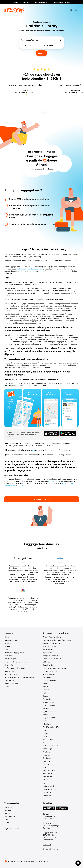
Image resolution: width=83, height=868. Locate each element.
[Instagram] (50, 849)
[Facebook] (44, 849)
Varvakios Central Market (52, 659)
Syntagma (47, 696)
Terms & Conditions (12, 684)
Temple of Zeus (49, 665)
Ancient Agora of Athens (52, 637)
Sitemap (7, 687)
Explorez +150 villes (12, 829)
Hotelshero (8, 656)
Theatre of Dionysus (50, 646)
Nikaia (45, 736)
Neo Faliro (47, 764)
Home (7, 637)
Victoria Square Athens (51, 643)
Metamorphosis (49, 786)
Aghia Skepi (47, 749)
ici (33, 450)
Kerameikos (47, 777)
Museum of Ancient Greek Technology (57, 640)
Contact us (47, 844)
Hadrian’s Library (49, 652)
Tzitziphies (47, 758)
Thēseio (46, 687)
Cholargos (47, 792)
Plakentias (47, 761)
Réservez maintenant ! (42, 499)
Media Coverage (13, 674)
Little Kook (47, 662)
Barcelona (8, 807)
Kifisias (45, 733)
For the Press (9, 671)
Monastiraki (47, 795)
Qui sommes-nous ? (12, 640)
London (7, 813)
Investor (10, 643)
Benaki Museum (49, 649)
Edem (45, 767)
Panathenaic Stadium (51, 671)
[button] (78, 863)
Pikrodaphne (48, 724)
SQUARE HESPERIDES (51, 746)
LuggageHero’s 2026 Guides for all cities (19, 677)
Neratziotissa (48, 774)
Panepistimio (48, 699)
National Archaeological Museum (55, 668)
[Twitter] (47, 849)
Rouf (45, 743)
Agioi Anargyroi (49, 702)
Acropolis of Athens (50, 680)
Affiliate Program (10, 659)
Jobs (9, 646)
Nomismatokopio (49, 789)
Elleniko (46, 780)
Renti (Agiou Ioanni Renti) (52, 727)
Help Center (9, 665)
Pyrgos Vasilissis (49, 718)
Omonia (46, 690)
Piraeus (46, 684)
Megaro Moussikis (50, 770)
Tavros (45, 715)
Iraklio (45, 730)
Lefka (45, 721)
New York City (10, 816)
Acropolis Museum (50, 674)
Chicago (8, 810)
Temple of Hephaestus (51, 656)
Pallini (45, 693)
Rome (7, 823)
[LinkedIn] (57, 849)
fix (44, 783)
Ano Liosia (47, 752)
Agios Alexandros (49, 711)
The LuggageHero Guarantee (18, 668)
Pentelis (46, 708)
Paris (6, 820)
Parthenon (47, 677)
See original (37, 85)
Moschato (47, 755)
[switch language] (71, 10)
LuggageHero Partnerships (17, 662)
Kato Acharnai (48, 739)
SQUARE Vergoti (49, 705)
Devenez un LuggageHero (14, 652)
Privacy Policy (9, 680)
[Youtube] (54, 849)
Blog (6, 649)
